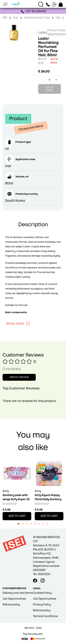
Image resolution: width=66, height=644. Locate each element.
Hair (16, 18)
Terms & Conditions (45, 616)
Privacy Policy (42, 605)
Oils (58, 18)
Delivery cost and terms (18, 593)
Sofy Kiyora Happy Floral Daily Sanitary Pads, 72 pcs (48, 499)
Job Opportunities (14, 599)
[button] (19, 524)
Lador (43, 33)
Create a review (19, 377)
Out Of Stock (49, 89)
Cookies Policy (42, 593)
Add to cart (17, 516)
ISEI (5, 18)
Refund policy (11, 605)
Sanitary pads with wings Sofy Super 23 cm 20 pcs (16, 499)
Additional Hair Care (37, 18)
